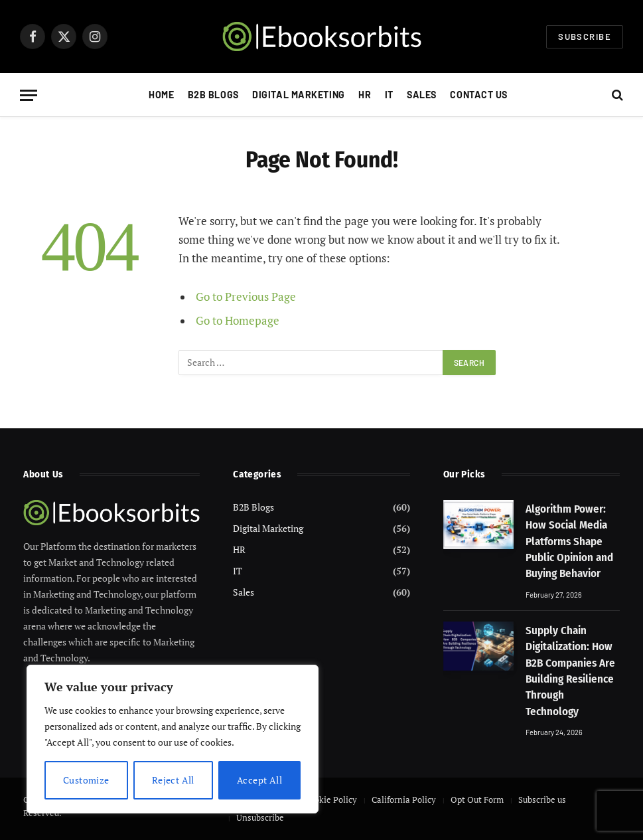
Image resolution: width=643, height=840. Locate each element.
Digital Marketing (299, 95)
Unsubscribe (260, 817)
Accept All (259, 780)
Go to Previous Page (246, 297)
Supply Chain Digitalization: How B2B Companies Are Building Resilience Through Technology (570, 671)
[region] (173, 739)
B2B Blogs (213, 95)
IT (389, 95)
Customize (86, 780)
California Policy (404, 799)
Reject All (173, 780)
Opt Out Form (477, 799)
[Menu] (29, 95)
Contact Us (479, 95)
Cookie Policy (331, 799)
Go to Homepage (238, 321)
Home (161, 95)
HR (365, 95)
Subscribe (585, 37)
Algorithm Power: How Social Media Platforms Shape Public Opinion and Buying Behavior (569, 541)
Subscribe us (542, 799)
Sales (422, 95)
